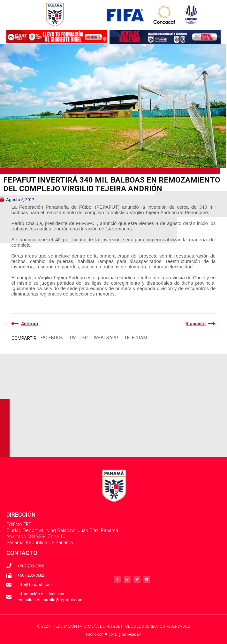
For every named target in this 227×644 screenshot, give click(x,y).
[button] (52, 338)
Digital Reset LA (128, 634)
